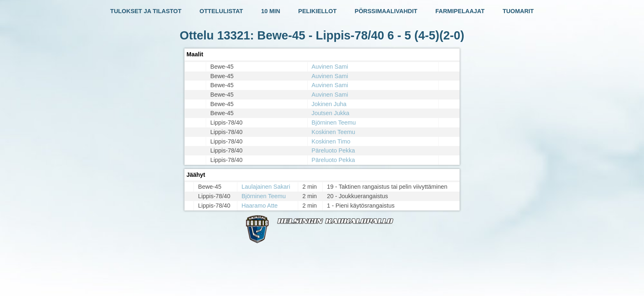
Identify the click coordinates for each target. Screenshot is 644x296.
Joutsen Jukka (331, 113)
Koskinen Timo (331, 141)
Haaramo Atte (260, 206)
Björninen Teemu (334, 123)
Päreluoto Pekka (333, 150)
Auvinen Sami (330, 67)
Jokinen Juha (329, 104)
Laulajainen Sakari (266, 187)
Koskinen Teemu (333, 132)
